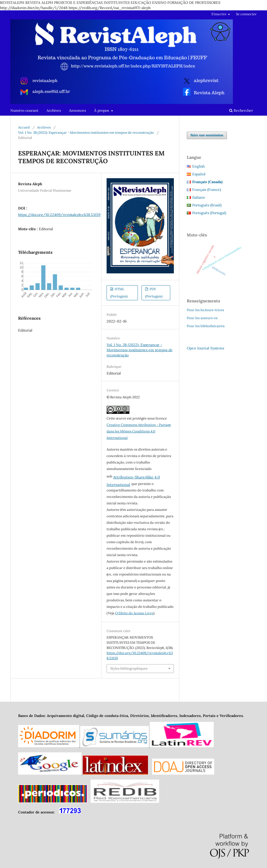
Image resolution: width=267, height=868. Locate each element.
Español (199, 174)
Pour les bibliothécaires (206, 326)
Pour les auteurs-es (202, 318)
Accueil (24, 127)
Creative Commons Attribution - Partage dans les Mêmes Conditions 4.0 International (139, 431)
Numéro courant (24, 110)
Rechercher (241, 110)
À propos (102, 110)
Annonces (77, 110)
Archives (54, 110)
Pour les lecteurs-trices (205, 310)
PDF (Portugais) (154, 293)
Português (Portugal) (209, 213)
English (198, 166)
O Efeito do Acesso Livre (134, 613)
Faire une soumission (207, 135)
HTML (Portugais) (119, 293)
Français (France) (207, 190)
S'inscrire (219, 14)
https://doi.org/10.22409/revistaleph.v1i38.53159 (59, 215)
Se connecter (246, 14)
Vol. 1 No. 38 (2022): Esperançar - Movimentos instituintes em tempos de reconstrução (86, 133)
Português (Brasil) (207, 205)
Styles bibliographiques (129, 668)
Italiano (199, 197)
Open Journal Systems (205, 348)
